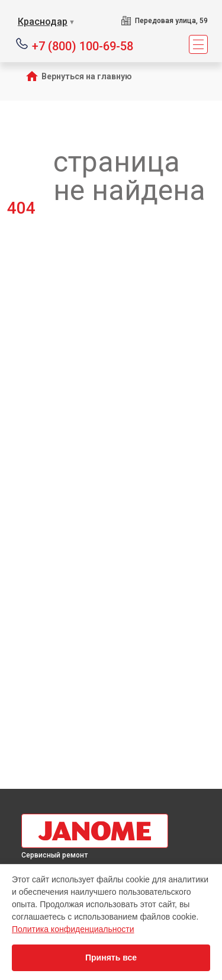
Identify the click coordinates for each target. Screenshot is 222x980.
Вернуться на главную (87, 76)
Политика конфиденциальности (73, 929)
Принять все (111, 958)
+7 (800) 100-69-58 (83, 45)
